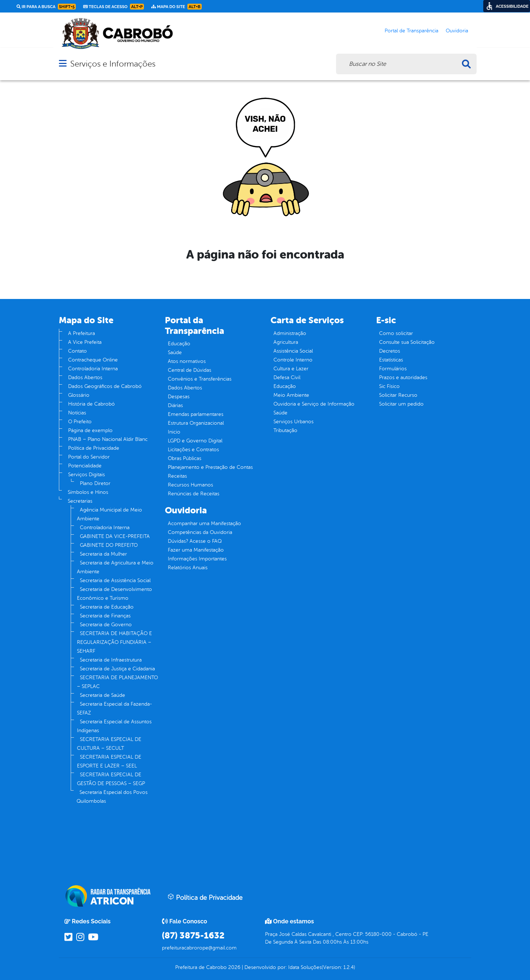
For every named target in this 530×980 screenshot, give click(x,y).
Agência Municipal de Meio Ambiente (109, 514)
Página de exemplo (90, 430)
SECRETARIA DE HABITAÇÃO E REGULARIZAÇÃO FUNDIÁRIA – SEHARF (114, 642)
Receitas (177, 476)
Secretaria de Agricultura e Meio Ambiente (115, 567)
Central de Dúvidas (190, 370)
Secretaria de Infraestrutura (111, 660)
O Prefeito (80, 422)
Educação (179, 344)
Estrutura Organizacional (196, 423)
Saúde (175, 352)
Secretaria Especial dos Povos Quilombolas (112, 797)
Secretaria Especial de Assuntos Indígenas (114, 726)
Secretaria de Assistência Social (115, 580)
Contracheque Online (93, 360)
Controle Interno (293, 360)
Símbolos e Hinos (88, 492)
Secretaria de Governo (106, 625)
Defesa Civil (287, 377)
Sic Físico (389, 386)
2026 (234, 967)
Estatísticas (391, 360)
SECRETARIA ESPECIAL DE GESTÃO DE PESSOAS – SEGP (111, 779)
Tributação (285, 430)
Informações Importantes (197, 559)
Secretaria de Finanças (105, 616)
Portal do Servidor (89, 457)
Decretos (390, 351)
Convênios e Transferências (200, 379)
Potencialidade (85, 466)
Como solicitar (396, 333)
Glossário (79, 395)
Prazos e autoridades (403, 377)
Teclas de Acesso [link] (114, 7)
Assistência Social (293, 351)
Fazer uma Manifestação (196, 550)
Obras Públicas (185, 458)
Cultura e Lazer (291, 369)
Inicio (174, 432)
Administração (290, 333)
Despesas (179, 397)
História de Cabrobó (91, 404)
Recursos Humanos (190, 485)
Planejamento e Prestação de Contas (210, 467)
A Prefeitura (82, 333)
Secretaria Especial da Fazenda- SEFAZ (114, 708)
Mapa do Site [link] (176, 7)
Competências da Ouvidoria (200, 532)
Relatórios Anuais (188, 568)
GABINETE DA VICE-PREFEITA (115, 536)
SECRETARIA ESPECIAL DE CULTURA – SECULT (109, 744)
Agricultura (286, 342)
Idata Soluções (305, 967)
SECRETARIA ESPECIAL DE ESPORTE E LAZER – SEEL (109, 761)
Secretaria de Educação (107, 607)
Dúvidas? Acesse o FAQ (195, 541)
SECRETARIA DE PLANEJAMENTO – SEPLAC (117, 682)
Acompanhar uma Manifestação (204, 523)
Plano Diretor (95, 483)
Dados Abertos (85, 377)
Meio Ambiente (291, 395)
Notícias (77, 413)
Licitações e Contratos (193, 450)
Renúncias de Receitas (194, 494)
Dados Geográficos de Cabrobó (105, 386)
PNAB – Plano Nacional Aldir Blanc (108, 439)
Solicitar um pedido (401, 404)
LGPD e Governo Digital (195, 441)
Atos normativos (187, 361)
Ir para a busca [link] (46, 7)
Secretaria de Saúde (103, 695)
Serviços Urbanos (294, 422)
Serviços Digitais (86, 475)
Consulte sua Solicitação (407, 342)
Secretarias (80, 501)
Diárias (175, 405)
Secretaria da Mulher (103, 554)
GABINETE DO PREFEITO (109, 545)
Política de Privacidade (94, 448)
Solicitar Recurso (398, 395)
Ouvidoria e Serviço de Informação (314, 404)
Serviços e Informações (113, 64)
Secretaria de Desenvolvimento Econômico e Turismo (114, 594)
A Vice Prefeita (85, 342)
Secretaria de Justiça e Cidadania (117, 669)
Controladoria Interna (93, 369)
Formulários (393, 369)
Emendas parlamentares (196, 414)
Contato (77, 351)
